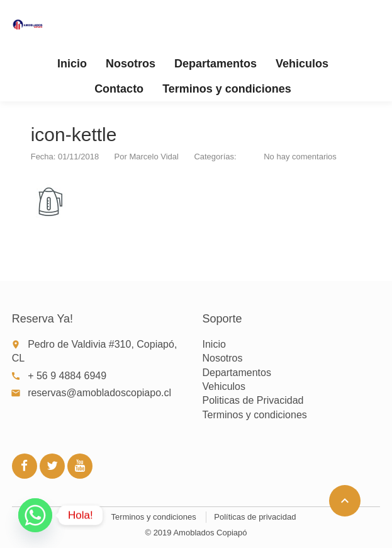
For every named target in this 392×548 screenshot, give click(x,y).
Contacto (119, 89)
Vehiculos (302, 64)
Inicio (72, 64)
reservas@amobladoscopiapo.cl (99, 393)
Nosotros (131, 64)
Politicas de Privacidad (253, 400)
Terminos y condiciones (227, 89)
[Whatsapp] (35, 515)
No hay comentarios (300, 157)
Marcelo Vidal (154, 157)
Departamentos (216, 64)
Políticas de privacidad (255, 517)
